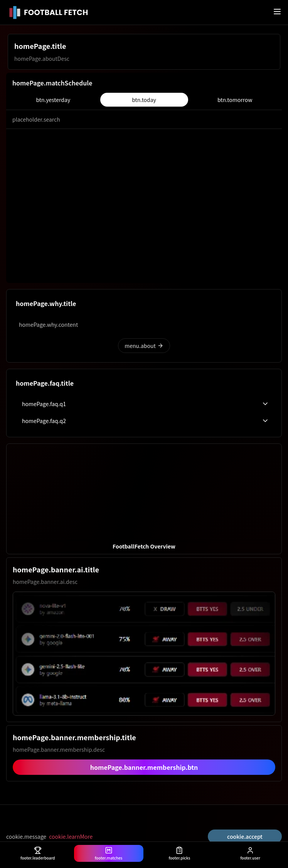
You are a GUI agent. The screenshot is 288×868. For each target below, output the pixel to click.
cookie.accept (245, 836)
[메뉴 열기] (277, 12)
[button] (144, 499)
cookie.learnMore (71, 836)
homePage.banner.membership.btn (144, 767)
